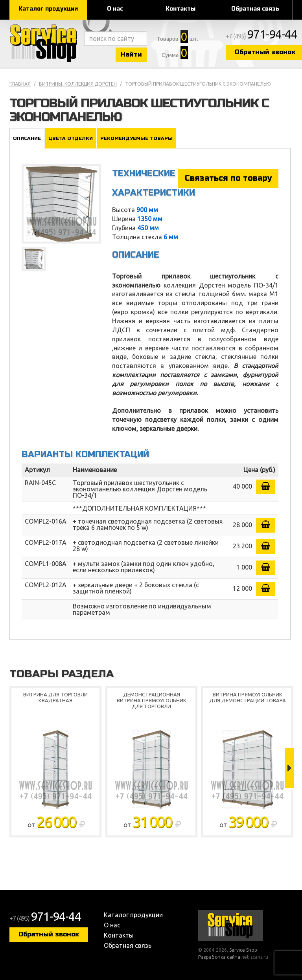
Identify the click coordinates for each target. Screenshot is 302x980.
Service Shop (45, 43)
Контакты (180, 9)
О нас (115, 9)
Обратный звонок (49, 934)
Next (290, 768)
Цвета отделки (71, 138)
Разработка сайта (219, 957)
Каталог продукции (48, 9)
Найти (131, 54)
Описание (27, 138)
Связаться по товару (228, 178)
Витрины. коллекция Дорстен (78, 84)
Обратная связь (255, 9)
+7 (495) (261, 36)
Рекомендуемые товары (136, 138)
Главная (20, 84)
